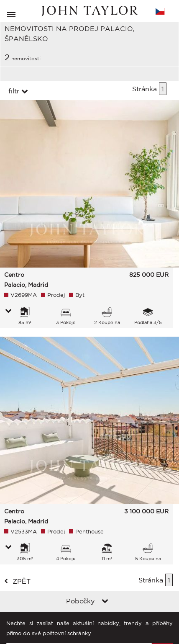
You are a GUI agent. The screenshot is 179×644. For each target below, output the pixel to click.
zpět (22, 581)
